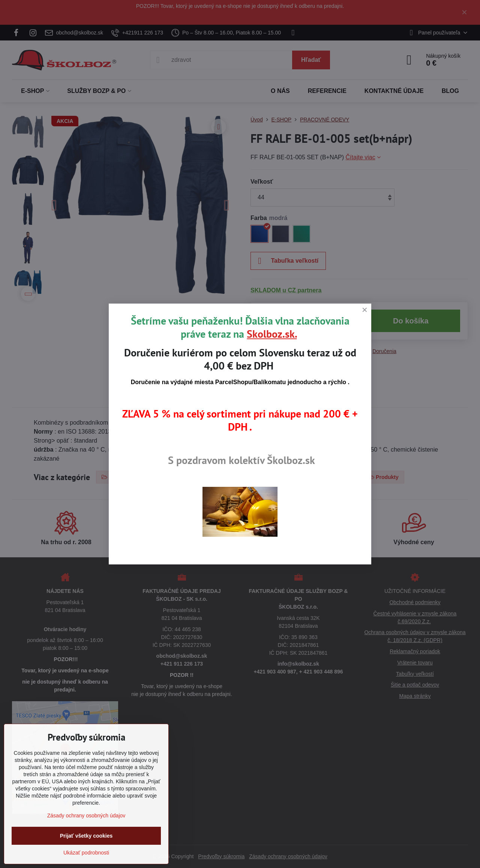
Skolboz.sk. (272, 334)
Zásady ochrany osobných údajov (86, 816)
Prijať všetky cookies (86, 836)
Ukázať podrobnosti (86, 853)
